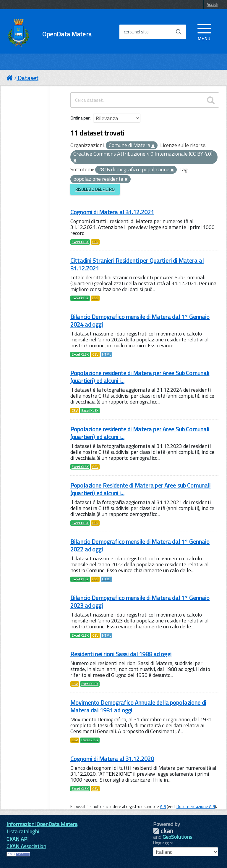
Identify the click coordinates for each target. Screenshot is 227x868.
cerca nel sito (136, 32)
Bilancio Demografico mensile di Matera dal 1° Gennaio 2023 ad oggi (140, 602)
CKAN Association (26, 846)
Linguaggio (162, 843)
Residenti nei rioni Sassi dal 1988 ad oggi (121, 654)
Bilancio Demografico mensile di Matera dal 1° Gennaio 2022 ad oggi (140, 545)
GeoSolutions (177, 837)
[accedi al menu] (204, 32)
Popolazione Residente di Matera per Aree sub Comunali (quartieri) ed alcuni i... (140, 489)
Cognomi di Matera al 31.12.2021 (112, 212)
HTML (107, 354)
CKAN (163, 831)
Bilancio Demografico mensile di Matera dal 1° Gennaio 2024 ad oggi (140, 321)
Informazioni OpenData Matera (42, 824)
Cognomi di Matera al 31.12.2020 (112, 759)
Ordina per (80, 118)
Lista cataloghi (23, 831)
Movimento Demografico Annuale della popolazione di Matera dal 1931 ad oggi (138, 706)
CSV (95, 242)
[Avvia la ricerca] (179, 32)
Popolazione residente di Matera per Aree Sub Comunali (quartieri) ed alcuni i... (140, 377)
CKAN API (18, 839)
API (163, 806)
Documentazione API (196, 806)
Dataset (28, 78)
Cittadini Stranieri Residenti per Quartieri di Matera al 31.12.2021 (137, 264)
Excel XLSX (80, 242)
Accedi (212, 4)
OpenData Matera (67, 34)
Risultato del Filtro (95, 189)
